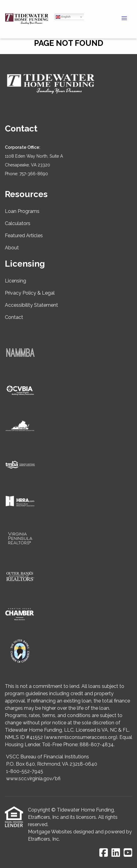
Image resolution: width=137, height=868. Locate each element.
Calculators (18, 223)
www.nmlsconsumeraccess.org (81, 737)
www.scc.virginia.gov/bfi (33, 779)
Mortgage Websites (50, 832)
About (12, 248)
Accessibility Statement (31, 305)
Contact (14, 317)
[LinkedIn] (116, 853)
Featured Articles (24, 236)
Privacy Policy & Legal (30, 293)
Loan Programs (22, 211)
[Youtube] (128, 853)
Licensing (15, 281)
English (63, 17)
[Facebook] (104, 853)
